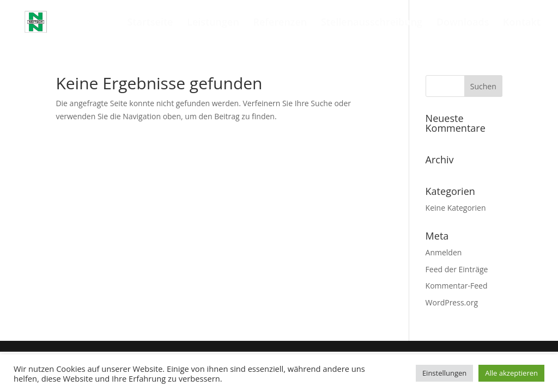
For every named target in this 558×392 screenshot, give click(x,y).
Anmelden (444, 252)
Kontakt (522, 23)
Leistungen (213, 23)
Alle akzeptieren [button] (511, 373)
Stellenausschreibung (372, 23)
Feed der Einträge (457, 269)
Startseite (150, 23)
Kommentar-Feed (457, 286)
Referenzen (280, 23)
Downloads (463, 23)
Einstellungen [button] (444, 373)
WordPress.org (452, 302)
